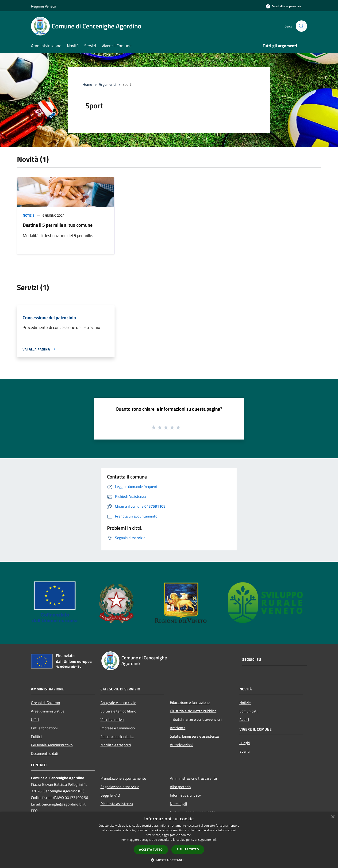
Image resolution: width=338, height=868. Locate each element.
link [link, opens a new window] (214, 840)
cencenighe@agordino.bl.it (64, 804)
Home (87, 84)
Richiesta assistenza (117, 804)
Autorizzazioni (181, 745)
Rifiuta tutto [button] (188, 849)
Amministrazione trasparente (193, 778)
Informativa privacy (185, 795)
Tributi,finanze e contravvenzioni (196, 719)
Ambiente (178, 728)
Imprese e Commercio (118, 728)
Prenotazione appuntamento (123, 778)
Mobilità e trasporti (116, 745)
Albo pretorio (180, 787)
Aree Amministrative (48, 711)
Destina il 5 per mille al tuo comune (58, 225)
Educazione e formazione (190, 702)
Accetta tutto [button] (151, 850)
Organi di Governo (45, 703)
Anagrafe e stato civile (118, 703)
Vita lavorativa (112, 720)
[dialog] (169, 840)
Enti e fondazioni (44, 728)
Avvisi (244, 720)
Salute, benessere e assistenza (194, 736)
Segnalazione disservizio (120, 787)
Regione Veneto (43, 6)
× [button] (333, 817)
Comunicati (248, 711)
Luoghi (245, 743)
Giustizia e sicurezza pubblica (193, 711)
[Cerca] (301, 26)
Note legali (179, 804)
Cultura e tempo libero (118, 711)
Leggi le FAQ (110, 795)
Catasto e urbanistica (117, 736)
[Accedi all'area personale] (283, 6)
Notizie (29, 215)
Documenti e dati (45, 753)
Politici (36, 736)
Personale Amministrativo (52, 745)
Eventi (245, 751)
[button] (169, 860)
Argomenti (107, 84)
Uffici (35, 720)
